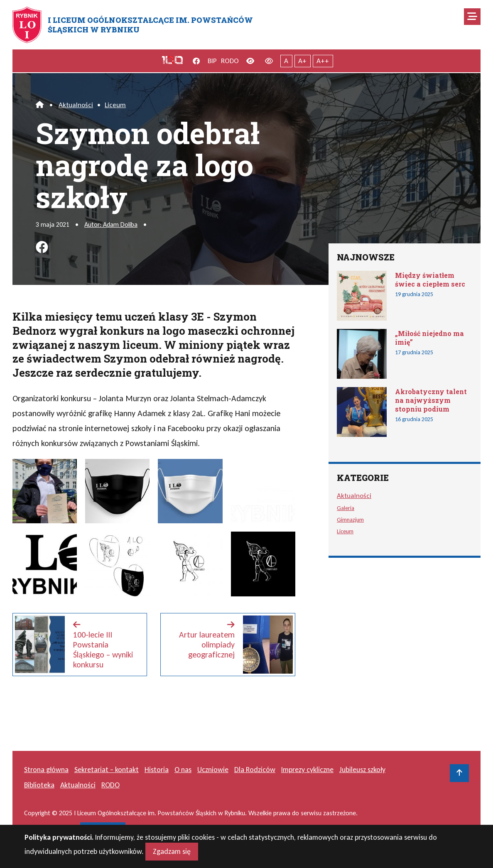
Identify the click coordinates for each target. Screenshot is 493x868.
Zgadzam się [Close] (172, 854)
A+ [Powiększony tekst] (302, 61)
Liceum (115, 105)
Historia (157, 770)
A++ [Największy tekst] (323, 61)
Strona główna (46, 770)
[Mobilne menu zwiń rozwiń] (472, 17)
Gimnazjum (350, 520)
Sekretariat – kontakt (107, 770)
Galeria (346, 508)
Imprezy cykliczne (307, 770)
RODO (230, 61)
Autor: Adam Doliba (111, 224)
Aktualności (76, 105)
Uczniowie (213, 770)
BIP (212, 61)
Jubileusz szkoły (362, 770)
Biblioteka (39, 785)
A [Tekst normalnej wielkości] (286, 61)
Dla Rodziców (255, 770)
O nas (183, 770)
